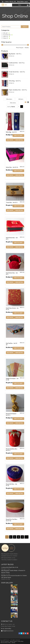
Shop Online (20, 2)
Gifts (5, 33)
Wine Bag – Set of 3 (11, 132)
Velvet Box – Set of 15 (12, 167)
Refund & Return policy (6, 643)
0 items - (9, 2)
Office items (9, 99)
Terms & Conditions (5, 641)
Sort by (11, 107)
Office (6, 37)
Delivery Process (13, 641)
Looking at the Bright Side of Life (10, 567)
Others (6, 38)
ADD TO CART (18, 136)
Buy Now (10, 140)
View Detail (19, 140)
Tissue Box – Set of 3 (12, 202)
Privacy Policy (20, 641)
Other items (13, 103)
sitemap (13, 643)
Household (7, 35)
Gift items (21, 99)
